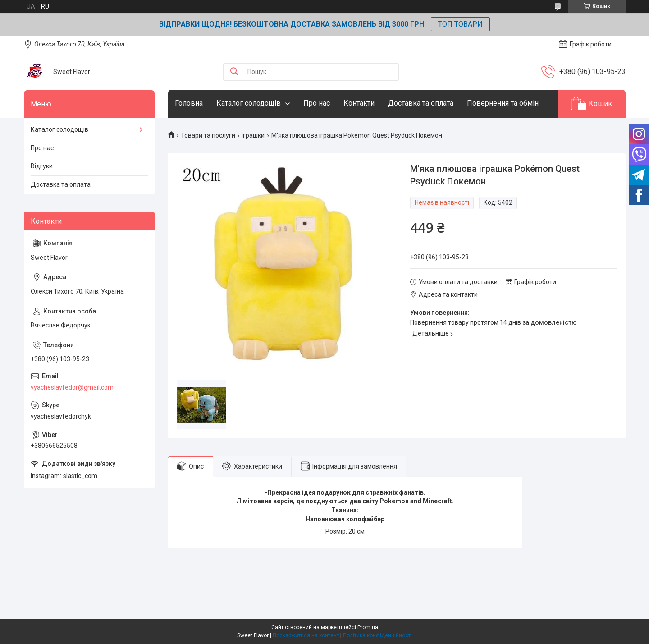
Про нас (317, 103)
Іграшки (253, 135)
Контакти (359, 103)
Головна (189, 103)
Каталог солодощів (249, 103)
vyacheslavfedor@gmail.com (72, 387)
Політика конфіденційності (377, 635)
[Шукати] (234, 72)
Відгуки (42, 166)
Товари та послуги (208, 135)
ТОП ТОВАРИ (460, 24)
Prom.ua (368, 627)
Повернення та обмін (503, 103)
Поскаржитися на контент (306, 635)
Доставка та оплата (421, 103)
